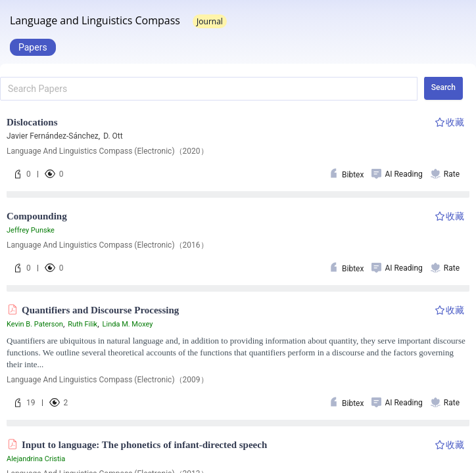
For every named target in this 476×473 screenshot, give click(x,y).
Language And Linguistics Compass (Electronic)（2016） (107, 245)
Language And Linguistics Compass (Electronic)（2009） (107, 380)
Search (443, 87)
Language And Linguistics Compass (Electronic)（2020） (107, 151)
